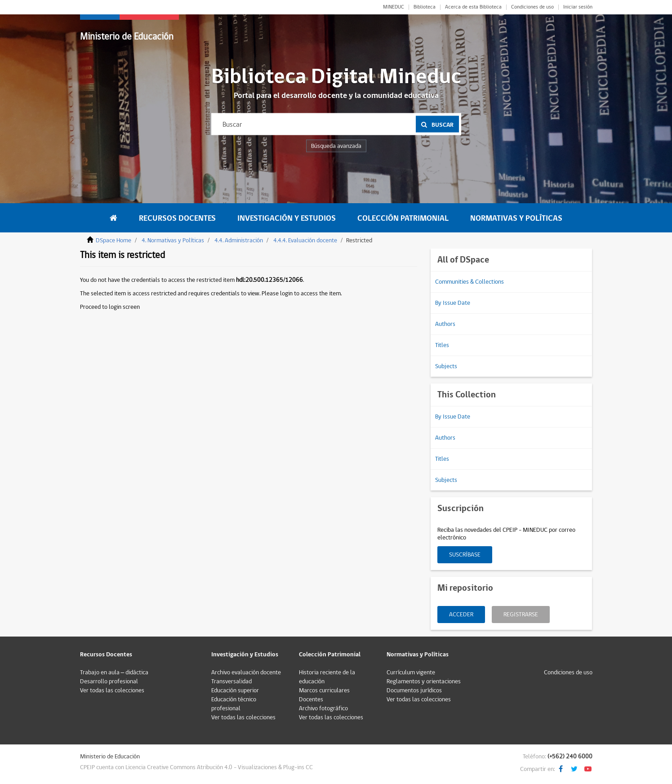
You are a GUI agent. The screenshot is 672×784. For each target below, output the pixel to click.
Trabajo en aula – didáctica (114, 673)
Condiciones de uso (532, 7)
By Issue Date (453, 303)
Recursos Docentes (177, 218)
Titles (442, 345)
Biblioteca (425, 7)
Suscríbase (465, 555)
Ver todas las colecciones (112, 690)
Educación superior (235, 690)
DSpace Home (113, 241)
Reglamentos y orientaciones (424, 682)
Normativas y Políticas (516, 218)
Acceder (461, 615)
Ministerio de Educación (127, 37)
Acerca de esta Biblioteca (473, 7)
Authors (445, 324)
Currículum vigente (411, 673)
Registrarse (521, 615)
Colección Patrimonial (403, 218)
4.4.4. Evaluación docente (305, 241)
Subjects (446, 366)
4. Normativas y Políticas (173, 241)
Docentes (311, 699)
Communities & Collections (470, 282)
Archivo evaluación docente (246, 673)
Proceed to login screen (110, 307)
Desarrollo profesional (109, 682)
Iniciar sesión (578, 7)
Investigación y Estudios (287, 218)
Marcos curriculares (324, 690)
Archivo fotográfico (323, 708)
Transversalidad (231, 682)
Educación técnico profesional (234, 704)
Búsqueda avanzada (336, 146)
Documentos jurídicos (414, 690)
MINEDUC (394, 7)
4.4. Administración (239, 241)
